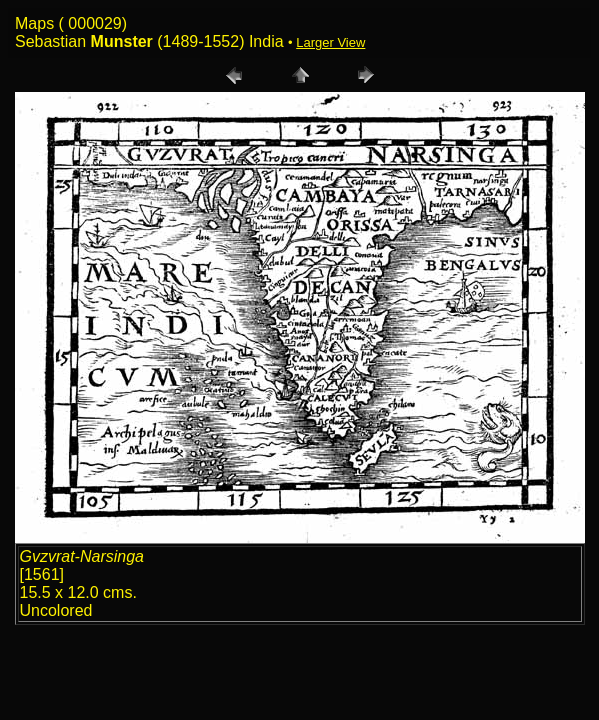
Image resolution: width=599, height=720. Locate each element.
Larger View (330, 42)
